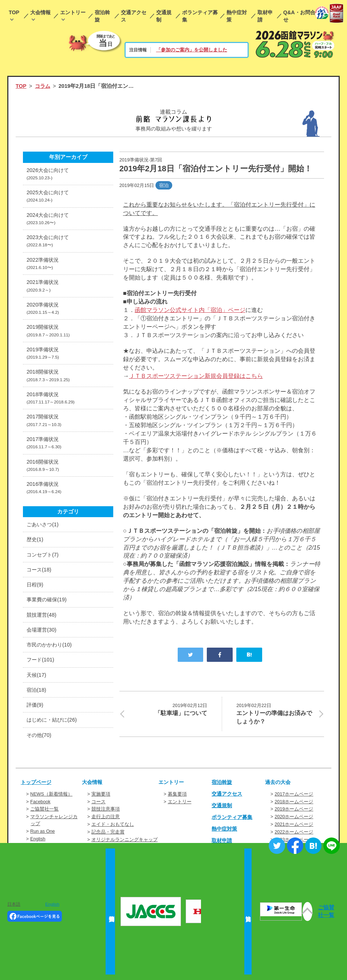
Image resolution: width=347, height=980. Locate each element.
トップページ (37, 784)
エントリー (73, 12)
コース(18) (40, 571)
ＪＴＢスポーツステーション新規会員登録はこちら (196, 376)
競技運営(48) (42, 617)
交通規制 (164, 16)
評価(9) (35, 707)
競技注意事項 (106, 810)
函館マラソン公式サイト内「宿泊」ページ (190, 310)
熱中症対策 (237, 16)
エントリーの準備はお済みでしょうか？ (276, 713)
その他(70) (40, 737)
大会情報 (40, 12)
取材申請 (265, 16)
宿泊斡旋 (102, 16)
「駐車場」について (168, 709)
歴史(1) (35, 541)
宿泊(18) (37, 692)
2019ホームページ (294, 810)
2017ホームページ (294, 796)
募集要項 (177, 796)
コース (98, 803)
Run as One (43, 831)
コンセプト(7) (44, 556)
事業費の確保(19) (48, 601)
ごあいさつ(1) (44, 526)
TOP (14, 12)
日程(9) (35, 586)
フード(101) (41, 662)
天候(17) (37, 677)
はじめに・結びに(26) (53, 722)
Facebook (40, 803)
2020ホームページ (294, 818)
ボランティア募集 (200, 16)
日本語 (14, 904)
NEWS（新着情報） (51, 796)
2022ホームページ (294, 832)
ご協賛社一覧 (44, 810)
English (38, 839)
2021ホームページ (294, 825)
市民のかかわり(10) (50, 647)
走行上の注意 (106, 818)
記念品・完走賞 (108, 832)
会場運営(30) (42, 632)
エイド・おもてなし (113, 825)
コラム (43, 86)
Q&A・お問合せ (299, 16)
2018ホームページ (294, 803)
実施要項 (101, 796)
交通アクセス (134, 16)
